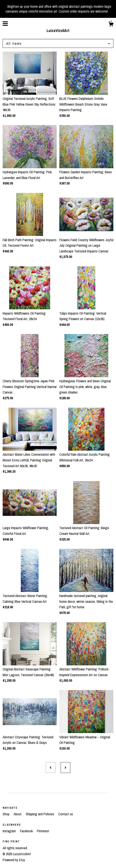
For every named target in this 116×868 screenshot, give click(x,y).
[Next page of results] (65, 767)
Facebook (27, 831)
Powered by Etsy (14, 860)
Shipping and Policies (40, 814)
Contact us (66, 814)
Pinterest (43, 831)
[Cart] (111, 25)
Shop (6, 814)
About (18, 814)
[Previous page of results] (51, 767)
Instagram (10, 831)
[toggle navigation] (5, 24)
